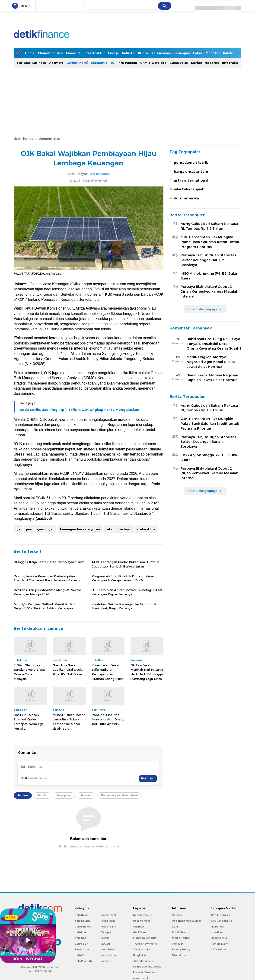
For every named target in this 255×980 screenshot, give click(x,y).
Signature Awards (145, 938)
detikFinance (23, 139)
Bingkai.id (140, 955)
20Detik (106, 944)
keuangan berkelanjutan (80, 529)
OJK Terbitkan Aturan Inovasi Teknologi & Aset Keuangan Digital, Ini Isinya (127, 592)
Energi (113, 53)
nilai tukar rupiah (189, 189)
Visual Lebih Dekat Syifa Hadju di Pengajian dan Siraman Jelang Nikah (108, 672)
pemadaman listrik (191, 163)
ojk (18, 529)
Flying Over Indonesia (147, 967)
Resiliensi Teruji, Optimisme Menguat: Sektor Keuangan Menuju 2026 (47, 592)
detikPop (107, 961)
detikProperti (83, 961)
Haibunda (217, 927)
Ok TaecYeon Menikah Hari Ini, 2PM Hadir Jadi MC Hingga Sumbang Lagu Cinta (147, 672)
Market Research (205, 63)
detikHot (80, 938)
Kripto (143, 53)
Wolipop (107, 932)
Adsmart (56, 63)
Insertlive (217, 932)
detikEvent (140, 932)
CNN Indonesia (221, 915)
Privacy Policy (181, 949)
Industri (128, 53)
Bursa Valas (179, 63)
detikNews (81, 915)
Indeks (228, 53)
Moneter (213, 53)
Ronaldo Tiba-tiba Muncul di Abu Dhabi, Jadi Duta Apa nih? (108, 719)
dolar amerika (186, 198)
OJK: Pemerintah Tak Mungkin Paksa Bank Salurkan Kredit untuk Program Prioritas (210, 242)
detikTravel (109, 915)
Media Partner (181, 938)
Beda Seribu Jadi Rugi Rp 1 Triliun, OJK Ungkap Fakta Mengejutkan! (80, 410)
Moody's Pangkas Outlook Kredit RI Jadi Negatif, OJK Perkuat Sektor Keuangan (45, 606)
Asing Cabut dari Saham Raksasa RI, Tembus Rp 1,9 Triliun (209, 226)
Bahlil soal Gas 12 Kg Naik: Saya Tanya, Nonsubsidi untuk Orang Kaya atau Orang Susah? (214, 344)
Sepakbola (82, 949)
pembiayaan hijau (40, 529)
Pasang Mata (142, 921)
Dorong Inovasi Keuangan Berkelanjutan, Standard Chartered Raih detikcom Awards (47, 578)
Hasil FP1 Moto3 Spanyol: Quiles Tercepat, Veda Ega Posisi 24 (29, 722)
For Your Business (32, 63)
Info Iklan (178, 944)
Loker (198, 53)
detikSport (81, 944)
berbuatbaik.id (143, 915)
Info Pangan (127, 63)
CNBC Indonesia (222, 921)
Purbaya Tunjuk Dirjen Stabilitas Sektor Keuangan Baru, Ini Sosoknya (208, 260)
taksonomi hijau (119, 529)
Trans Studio (141, 949)
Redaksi (177, 915)
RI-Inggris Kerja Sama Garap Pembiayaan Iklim (49, 562)
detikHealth (109, 927)
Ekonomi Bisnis (50, 53)
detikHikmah (109, 955)
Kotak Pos (179, 932)
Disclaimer (179, 955)
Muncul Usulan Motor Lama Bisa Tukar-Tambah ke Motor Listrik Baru (69, 722)
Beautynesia (219, 938)
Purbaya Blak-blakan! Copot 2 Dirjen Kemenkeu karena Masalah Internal (209, 292)
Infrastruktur (94, 53)
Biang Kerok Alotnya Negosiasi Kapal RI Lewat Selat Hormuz (213, 378)
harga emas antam (191, 172)
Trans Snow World (145, 944)
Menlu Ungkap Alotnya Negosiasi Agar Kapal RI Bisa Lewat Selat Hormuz (211, 362)
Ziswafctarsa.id (143, 961)
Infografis (230, 63)
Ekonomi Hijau (103, 63)
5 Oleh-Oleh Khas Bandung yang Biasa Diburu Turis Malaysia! (29, 672)
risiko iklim (146, 529)
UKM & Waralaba (153, 63)
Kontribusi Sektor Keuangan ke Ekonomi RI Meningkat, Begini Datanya (124, 606)
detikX (105, 938)
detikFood (108, 921)
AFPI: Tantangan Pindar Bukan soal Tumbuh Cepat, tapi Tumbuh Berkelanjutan (125, 564)
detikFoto (108, 949)
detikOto (80, 955)
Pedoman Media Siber (187, 921)
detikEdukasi (83, 921)
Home (30, 53)
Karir (175, 927)
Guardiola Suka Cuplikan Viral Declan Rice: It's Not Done (69, 670)
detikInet (80, 932)
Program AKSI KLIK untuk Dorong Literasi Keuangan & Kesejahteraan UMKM (123, 578)
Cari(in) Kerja (77, 63)
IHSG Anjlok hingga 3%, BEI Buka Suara (209, 276)
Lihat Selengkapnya (205, 309)
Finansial (73, 53)
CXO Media (218, 949)
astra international (191, 180)
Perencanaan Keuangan (171, 53)
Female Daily (219, 944)
